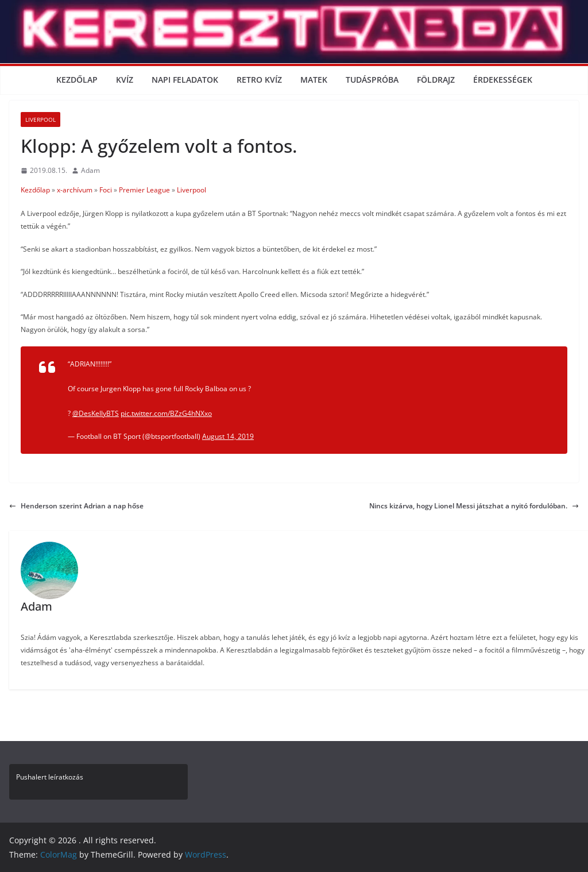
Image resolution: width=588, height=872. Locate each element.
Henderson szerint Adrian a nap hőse (76, 506)
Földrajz (436, 80)
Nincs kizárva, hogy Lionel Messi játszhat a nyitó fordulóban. (474, 506)
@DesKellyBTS (96, 413)
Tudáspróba (372, 80)
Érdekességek (503, 80)
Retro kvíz (259, 80)
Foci (106, 190)
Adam (90, 170)
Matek (314, 80)
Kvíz (125, 80)
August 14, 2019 (228, 436)
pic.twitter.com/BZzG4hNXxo (166, 413)
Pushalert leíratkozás (50, 777)
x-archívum (75, 190)
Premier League (144, 190)
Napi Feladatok (185, 80)
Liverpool (40, 119)
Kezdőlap (77, 80)
